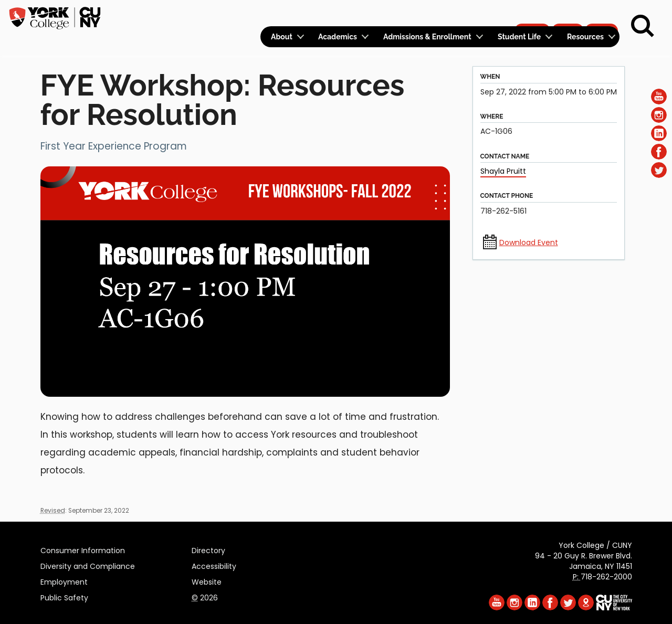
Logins (429, 14)
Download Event (529, 242)
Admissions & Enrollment (427, 37)
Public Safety (64, 596)
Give (568, 14)
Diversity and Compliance (88, 565)
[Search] (643, 26)
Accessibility (214, 565)
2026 (205, 596)
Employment (64, 580)
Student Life (519, 37)
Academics (338, 37)
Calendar (481, 14)
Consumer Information (83, 549)
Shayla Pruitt (503, 171)
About (282, 37)
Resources (585, 37)
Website (207, 580)
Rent (602, 14)
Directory (208, 549)
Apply (532, 14)
